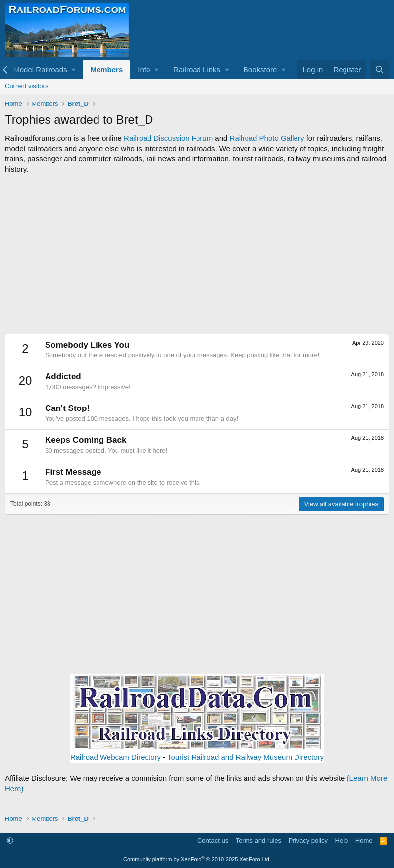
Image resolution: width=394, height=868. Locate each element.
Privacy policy (308, 841)
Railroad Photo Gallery (267, 138)
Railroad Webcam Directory (116, 757)
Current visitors (26, 86)
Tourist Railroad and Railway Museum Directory (246, 757)
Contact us (213, 841)
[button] (44, 70)
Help (342, 841)
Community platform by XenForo (197, 859)
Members (106, 70)
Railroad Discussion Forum (168, 138)
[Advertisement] (197, 254)
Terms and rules (258, 841)
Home (364, 841)
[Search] (379, 70)
